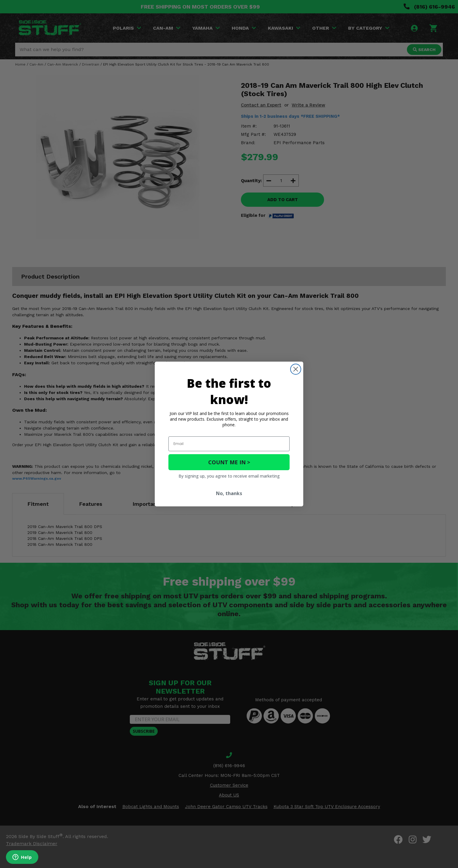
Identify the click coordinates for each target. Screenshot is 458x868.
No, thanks (229, 493)
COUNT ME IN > (229, 462)
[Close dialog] (296, 369)
